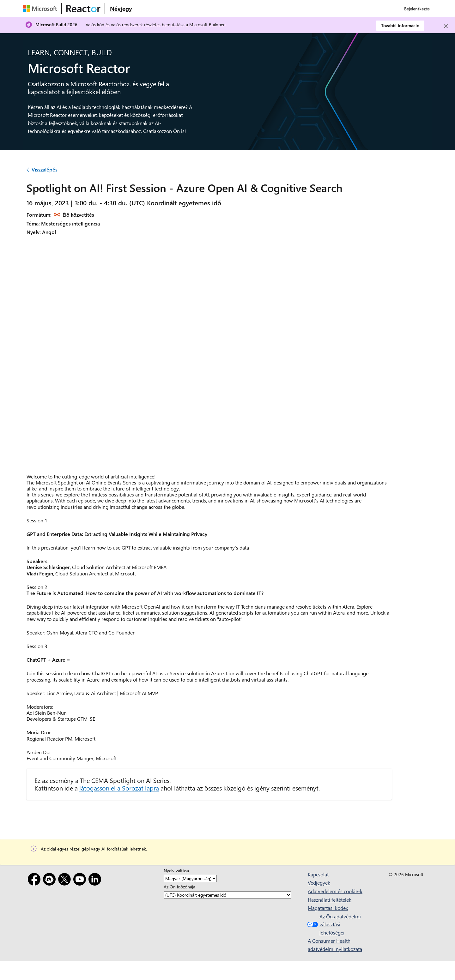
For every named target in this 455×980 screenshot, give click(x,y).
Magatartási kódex (328, 908)
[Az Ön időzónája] (227, 895)
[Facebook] (35, 880)
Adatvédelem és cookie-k (335, 891)
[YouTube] (81, 880)
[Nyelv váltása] (190, 878)
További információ (400, 25)
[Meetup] (51, 880)
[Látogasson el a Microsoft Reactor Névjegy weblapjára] (121, 9)
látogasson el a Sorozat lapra (119, 788)
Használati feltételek (330, 900)
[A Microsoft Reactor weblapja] (83, 9)
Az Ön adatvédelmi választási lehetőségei (333, 924)
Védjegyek (319, 883)
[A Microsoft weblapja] (41, 9)
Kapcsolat (318, 874)
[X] (66, 880)
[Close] (446, 26)
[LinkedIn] (96, 880)
